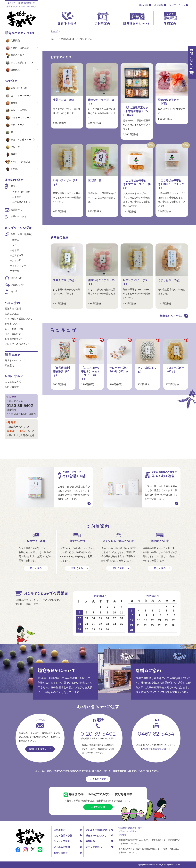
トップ (54, 31)
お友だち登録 (98, 807)
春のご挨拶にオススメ (19, 62)
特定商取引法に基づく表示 (130, 828)
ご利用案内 (59, 830)
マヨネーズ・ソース (18, 118)
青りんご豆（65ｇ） (65, 280)
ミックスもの (19, 265)
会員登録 (159, 5)
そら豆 (16, 250)
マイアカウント (177, 5)
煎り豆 (11, 154)
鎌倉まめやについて (15, 360)
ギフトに (15, 186)
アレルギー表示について (17, 344)
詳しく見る (36, 568)
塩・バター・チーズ (18, 96)
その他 (11, 169)
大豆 (14, 245)
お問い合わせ (12, 387)
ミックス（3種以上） (19, 162)
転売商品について (14, 339)
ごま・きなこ (15, 125)
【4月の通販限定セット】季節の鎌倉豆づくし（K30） (136, 111)
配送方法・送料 (13, 309)
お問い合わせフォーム (40, 749)
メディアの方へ (94, 847)
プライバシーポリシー (128, 831)
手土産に (17, 197)
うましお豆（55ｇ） (170, 280)
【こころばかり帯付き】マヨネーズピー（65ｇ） (137, 184)
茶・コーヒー (15, 132)
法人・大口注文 (13, 334)
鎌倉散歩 (12, 70)
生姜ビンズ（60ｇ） (65, 100)
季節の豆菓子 (15, 55)
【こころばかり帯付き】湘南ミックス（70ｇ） (171, 184)
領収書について (13, 324)
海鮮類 (11, 103)
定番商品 (12, 40)
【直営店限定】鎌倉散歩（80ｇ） (62, 371)
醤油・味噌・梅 (16, 88)
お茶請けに (16, 210)
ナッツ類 (17, 260)
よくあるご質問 (13, 382)
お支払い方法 (12, 314)
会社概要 (122, 835)
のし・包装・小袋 (14, 329)
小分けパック (17, 285)
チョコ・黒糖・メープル (20, 140)
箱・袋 (14, 291)
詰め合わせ (16, 278)
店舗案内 (9, 365)
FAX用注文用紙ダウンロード (156, 749)
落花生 (16, 240)
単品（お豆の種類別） (22, 234)
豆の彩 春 (95, 180)
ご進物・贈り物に (21, 192)
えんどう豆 (18, 255)
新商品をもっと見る (171, 316)
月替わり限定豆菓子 (18, 48)
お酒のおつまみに (20, 216)
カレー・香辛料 (16, 110)
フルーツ (12, 147)
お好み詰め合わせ (21, 202)
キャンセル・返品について (19, 319)
